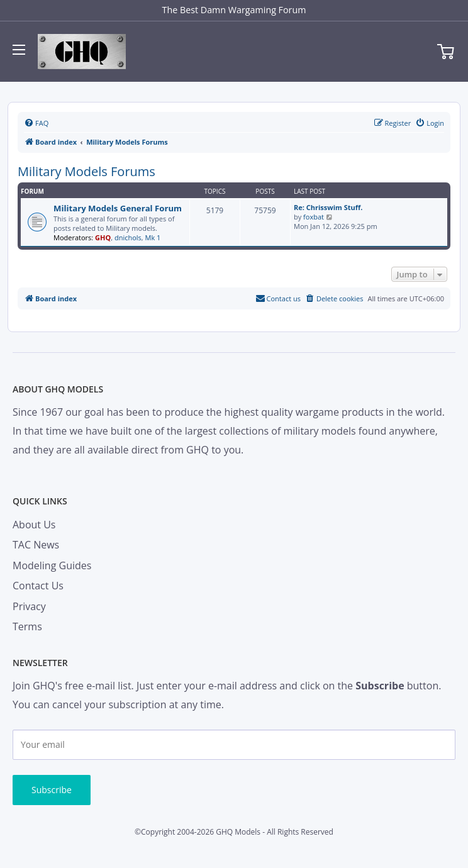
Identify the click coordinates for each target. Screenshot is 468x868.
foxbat (314, 217)
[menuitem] (36, 123)
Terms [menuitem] (27, 626)
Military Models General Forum (118, 208)
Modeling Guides (52, 565)
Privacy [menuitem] (29, 606)
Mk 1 (153, 237)
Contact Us (38, 586)
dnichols (128, 237)
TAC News (36, 545)
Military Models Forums (86, 171)
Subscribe (52, 790)
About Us (34, 525)
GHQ (103, 237)
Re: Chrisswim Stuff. (328, 207)
